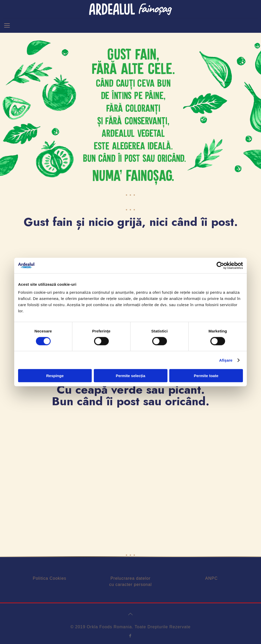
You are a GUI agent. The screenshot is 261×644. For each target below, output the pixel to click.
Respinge (55, 376)
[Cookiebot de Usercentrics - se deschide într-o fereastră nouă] (220, 265)
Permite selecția (130, 376)
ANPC (211, 578)
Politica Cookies (50, 578)
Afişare (226, 360)
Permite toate (206, 376)
